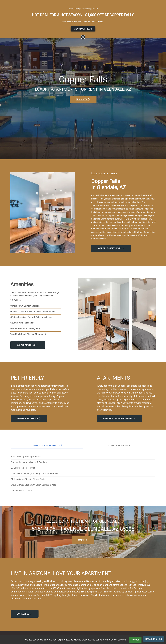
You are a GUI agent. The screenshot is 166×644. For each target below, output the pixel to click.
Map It (83, 540)
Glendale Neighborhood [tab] (119, 445)
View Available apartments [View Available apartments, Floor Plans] (119, 418)
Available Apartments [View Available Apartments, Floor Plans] (111, 249)
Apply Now (83, 99)
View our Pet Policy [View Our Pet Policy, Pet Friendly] (29, 418)
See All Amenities (28, 345)
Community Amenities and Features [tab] (47, 445)
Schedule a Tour (154, 639)
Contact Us (25, 614)
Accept (135, 640)
